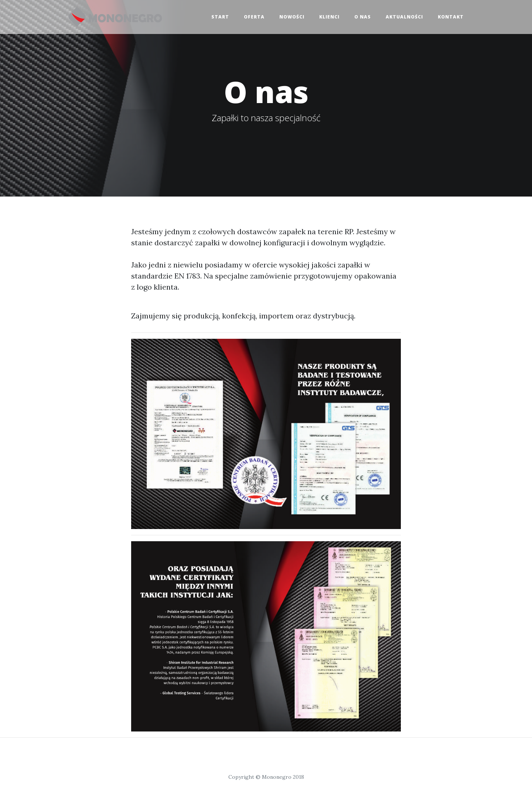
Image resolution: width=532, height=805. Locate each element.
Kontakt (451, 17)
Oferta (254, 17)
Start (220, 17)
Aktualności (404, 17)
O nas (363, 17)
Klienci (329, 17)
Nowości (292, 17)
